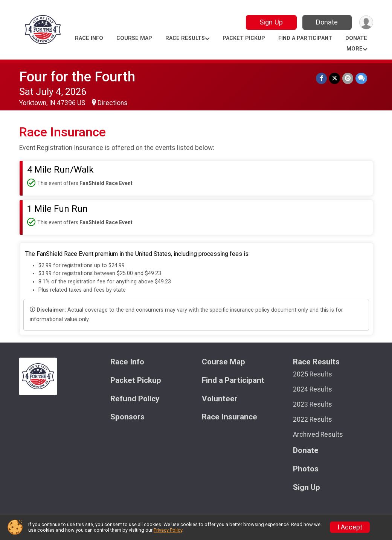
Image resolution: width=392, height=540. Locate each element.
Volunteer (220, 399)
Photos (306, 469)
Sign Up (271, 22)
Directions (113, 103)
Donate (327, 22)
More (355, 49)
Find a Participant (305, 38)
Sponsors (127, 417)
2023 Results (313, 404)
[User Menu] (366, 22)
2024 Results (313, 389)
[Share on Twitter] (335, 78)
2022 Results (313, 419)
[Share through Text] (361, 78)
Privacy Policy (168, 530)
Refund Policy (135, 399)
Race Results (185, 38)
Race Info (89, 38)
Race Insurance (230, 417)
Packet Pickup (244, 38)
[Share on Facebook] (321, 78)
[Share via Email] (348, 78)
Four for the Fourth (77, 77)
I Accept (350, 527)
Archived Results (318, 434)
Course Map (134, 38)
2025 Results (313, 374)
